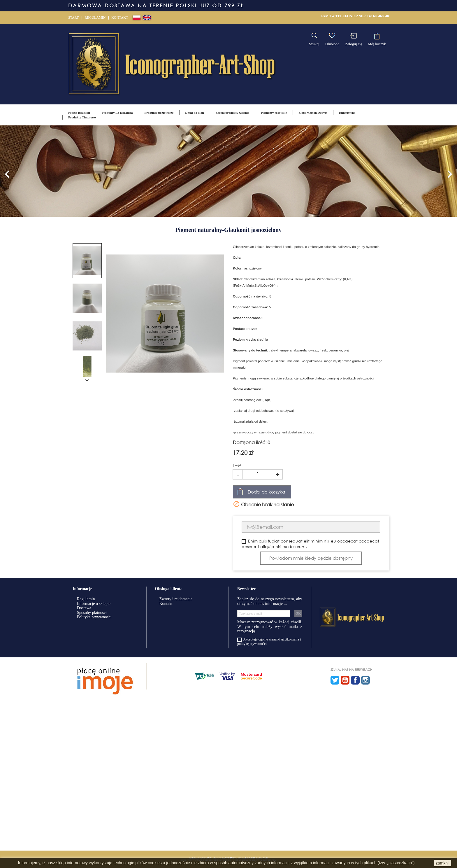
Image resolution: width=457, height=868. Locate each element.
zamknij (443, 863)
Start (73, 17)
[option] (228, 171)
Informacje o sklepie (94, 604)
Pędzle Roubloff (79, 113)
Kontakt (120, 17)
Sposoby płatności (92, 613)
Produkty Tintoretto (82, 117)
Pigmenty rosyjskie (274, 113)
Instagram (365, 680)
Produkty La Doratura (117, 113)
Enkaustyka (347, 113)
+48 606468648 (378, 16)
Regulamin (95, 17)
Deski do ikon (194, 113)
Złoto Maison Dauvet (313, 113)
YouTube (345, 680)
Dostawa (84, 608)
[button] (7, 171)
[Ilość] (258, 474)
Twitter (335, 680)
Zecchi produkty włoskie (232, 113)
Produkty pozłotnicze (159, 113)
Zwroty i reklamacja (176, 599)
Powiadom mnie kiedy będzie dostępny (311, 558)
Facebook (355, 680)
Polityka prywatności (94, 617)
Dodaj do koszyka (266, 492)
